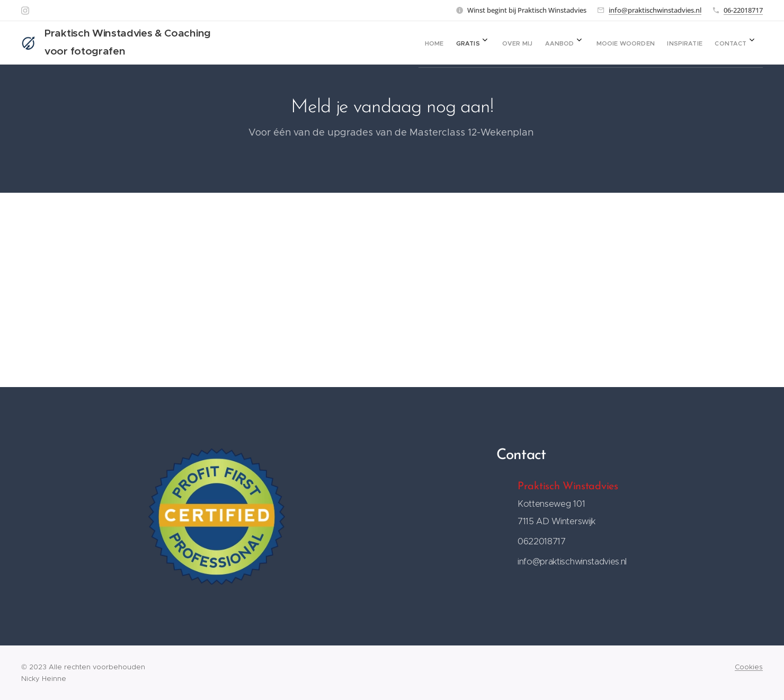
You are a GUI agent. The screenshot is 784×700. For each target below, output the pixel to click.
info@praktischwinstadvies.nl (655, 10)
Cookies (749, 667)
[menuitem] (617, 43)
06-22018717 (743, 10)
